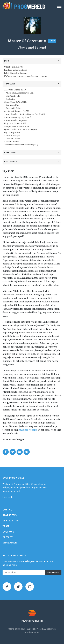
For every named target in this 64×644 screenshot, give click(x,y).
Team (6, 526)
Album (52, 41)
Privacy (8, 537)
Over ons (8, 532)
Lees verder (8, 497)
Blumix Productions (19, 73)
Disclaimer (10, 543)
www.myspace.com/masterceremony (30, 76)
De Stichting (11, 521)
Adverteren (10, 515)
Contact (8, 510)
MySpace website (28, 430)
